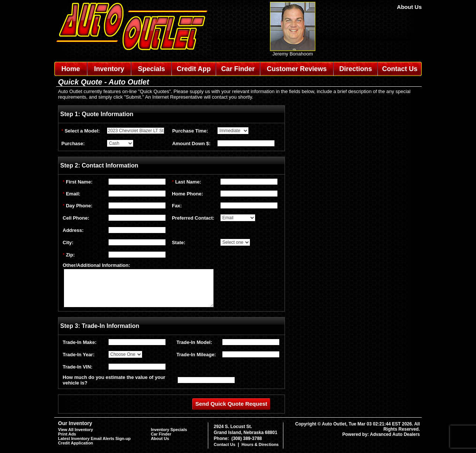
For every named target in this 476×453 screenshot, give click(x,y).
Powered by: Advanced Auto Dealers (381, 434)
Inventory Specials (169, 430)
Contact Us (400, 69)
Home (71, 69)
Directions (356, 69)
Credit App (194, 69)
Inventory (109, 69)
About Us (409, 7)
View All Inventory (75, 430)
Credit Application (75, 443)
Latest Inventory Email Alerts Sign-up (94, 438)
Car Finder (238, 69)
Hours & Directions (260, 444)
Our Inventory (75, 423)
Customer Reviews (297, 69)
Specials (152, 69)
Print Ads (67, 434)
